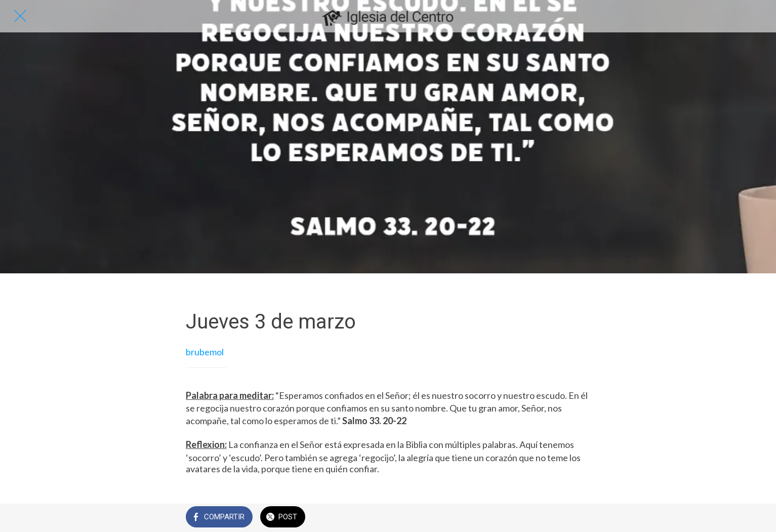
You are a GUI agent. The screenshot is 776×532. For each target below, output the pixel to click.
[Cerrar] (20, 16)
